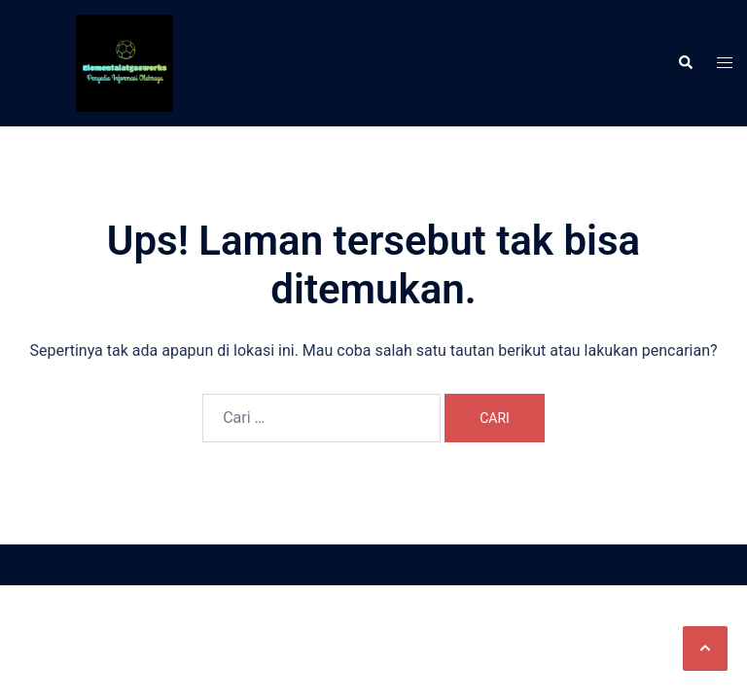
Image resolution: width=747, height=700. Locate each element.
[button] (705, 648)
